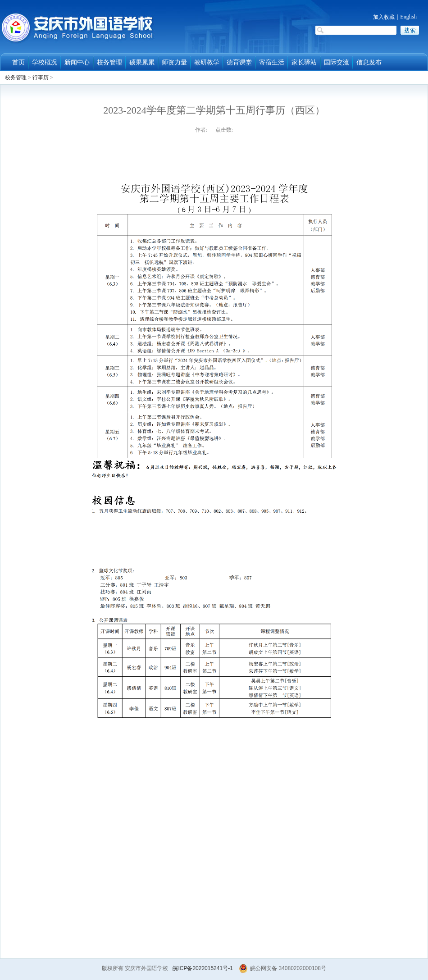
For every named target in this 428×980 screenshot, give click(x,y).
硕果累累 (142, 62)
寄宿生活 (272, 62)
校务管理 (109, 62)
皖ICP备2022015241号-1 (203, 968)
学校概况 (45, 62)
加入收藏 (384, 17)
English (408, 17)
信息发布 (369, 62)
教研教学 (207, 62)
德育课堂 (239, 62)
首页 (18, 62)
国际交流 (337, 62)
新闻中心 (77, 62)
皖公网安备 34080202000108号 (282, 968)
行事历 (41, 77)
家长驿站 (304, 62)
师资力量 (174, 62)
